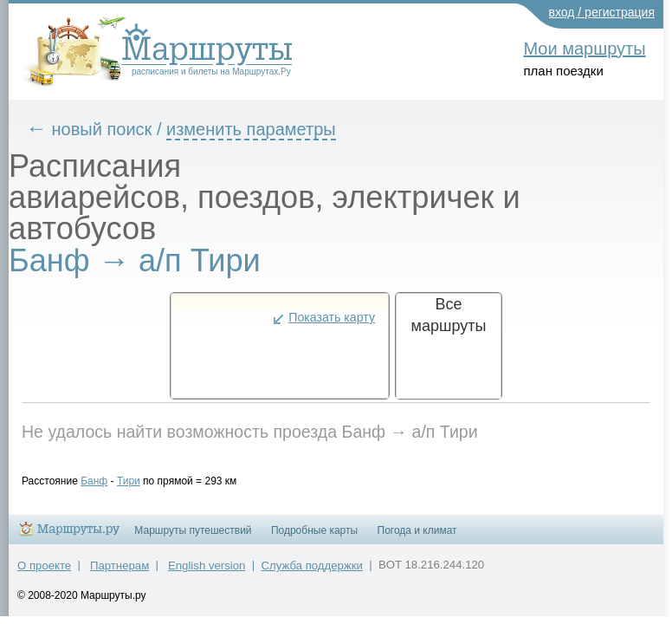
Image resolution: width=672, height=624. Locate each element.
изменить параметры (264, 129)
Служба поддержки (312, 573)
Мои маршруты (584, 49)
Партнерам (120, 573)
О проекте (44, 573)
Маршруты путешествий (193, 538)
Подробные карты (314, 538)
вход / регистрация (602, 12)
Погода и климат (417, 538)
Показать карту (332, 317)
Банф (107, 481)
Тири (142, 481)
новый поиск (115, 129)
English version (207, 573)
